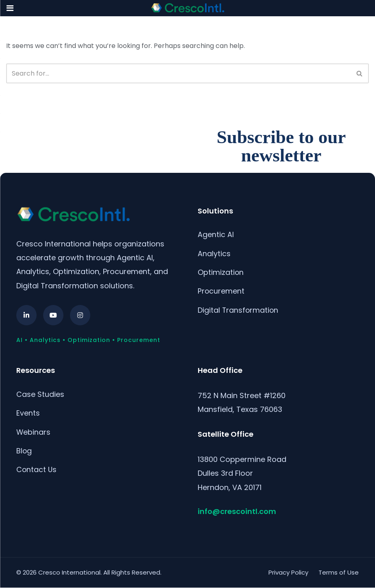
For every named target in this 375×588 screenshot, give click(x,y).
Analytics (214, 254)
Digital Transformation (239, 311)
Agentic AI (216, 234)
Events (28, 413)
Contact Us (37, 470)
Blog (24, 451)
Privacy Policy (288, 572)
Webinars (34, 432)
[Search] (178, 73)
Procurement (221, 292)
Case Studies (40, 394)
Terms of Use (339, 572)
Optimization (221, 273)
